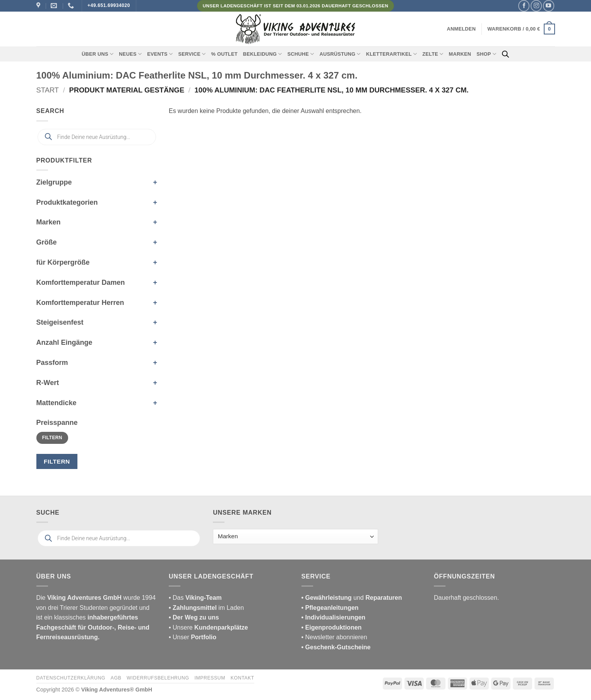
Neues (130, 54)
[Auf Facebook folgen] (524, 6)
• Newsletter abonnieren (334, 637)
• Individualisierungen (334, 617)
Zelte (433, 54)
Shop (486, 54)
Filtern (52, 438)
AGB (116, 678)
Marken (460, 54)
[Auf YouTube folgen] (549, 6)
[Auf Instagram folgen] (536, 6)
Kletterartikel (392, 54)
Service (192, 54)
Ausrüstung (340, 54)
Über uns (98, 54)
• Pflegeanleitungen (330, 608)
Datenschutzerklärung (71, 678)
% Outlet (224, 54)
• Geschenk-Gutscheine (336, 647)
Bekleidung (263, 54)
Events (160, 54)
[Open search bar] (505, 54)
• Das (195, 598)
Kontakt (242, 678)
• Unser (193, 637)
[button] (462, 29)
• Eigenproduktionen (332, 627)
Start (48, 90)
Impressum (210, 678)
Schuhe (301, 54)
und (352, 598)
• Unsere (182, 627)
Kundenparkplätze (221, 627)
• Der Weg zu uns (194, 617)
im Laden (206, 608)
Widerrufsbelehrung (158, 678)
